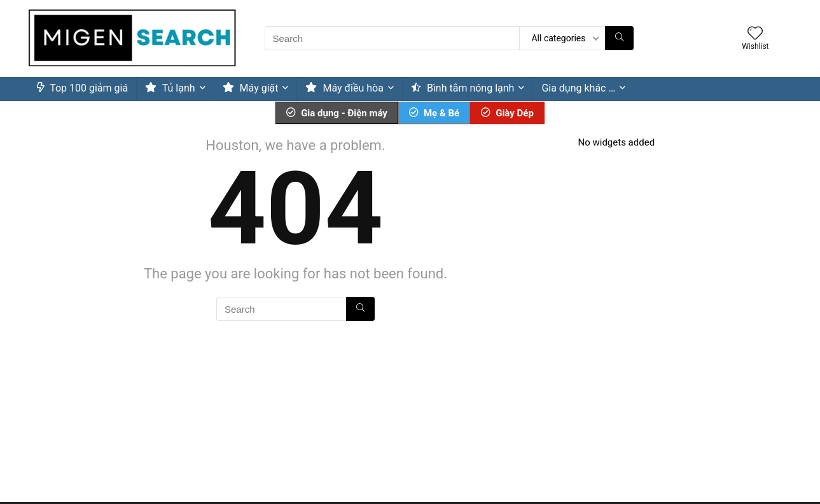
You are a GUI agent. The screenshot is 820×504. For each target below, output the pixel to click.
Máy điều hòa (344, 88)
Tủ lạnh (170, 88)
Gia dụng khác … (578, 88)
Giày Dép (507, 113)
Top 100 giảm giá (83, 88)
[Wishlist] (755, 34)
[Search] (619, 38)
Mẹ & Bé (434, 113)
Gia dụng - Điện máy (337, 113)
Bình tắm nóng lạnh (462, 88)
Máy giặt (251, 88)
